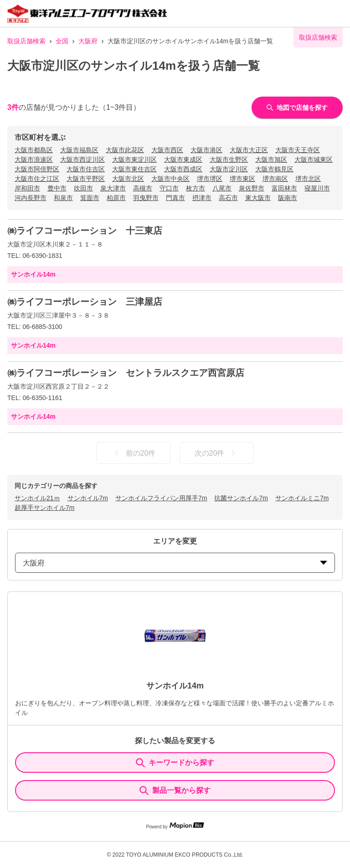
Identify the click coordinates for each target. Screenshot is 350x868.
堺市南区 (275, 179)
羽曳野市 (146, 198)
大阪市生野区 (229, 159)
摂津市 (202, 198)
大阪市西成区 (183, 169)
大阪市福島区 (79, 150)
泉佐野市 (252, 188)
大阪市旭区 (271, 159)
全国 (62, 41)
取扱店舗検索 (26, 41)
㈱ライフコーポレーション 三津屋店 (85, 302)
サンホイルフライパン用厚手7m (161, 498)
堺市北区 (308, 179)
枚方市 (196, 188)
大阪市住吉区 (86, 169)
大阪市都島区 (34, 150)
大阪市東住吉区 (134, 169)
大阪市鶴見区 (274, 169)
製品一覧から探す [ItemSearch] (175, 791)
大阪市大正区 (249, 150)
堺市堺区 (210, 179)
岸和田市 (27, 188)
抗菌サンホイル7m (241, 498)
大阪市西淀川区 (82, 159)
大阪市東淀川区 (134, 159)
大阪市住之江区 (37, 179)
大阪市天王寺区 (298, 150)
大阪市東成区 (183, 159)
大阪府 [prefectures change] (175, 563)
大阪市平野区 (86, 179)
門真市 (175, 198)
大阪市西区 (167, 150)
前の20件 (134, 453)
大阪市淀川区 (229, 169)
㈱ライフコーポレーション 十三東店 (85, 231)
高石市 (228, 198)
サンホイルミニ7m (302, 498)
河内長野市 (31, 198)
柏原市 (116, 198)
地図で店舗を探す (297, 108)
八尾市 (222, 188)
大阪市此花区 (125, 150)
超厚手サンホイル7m (44, 508)
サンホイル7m (88, 498)
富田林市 (284, 188)
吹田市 (83, 188)
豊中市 (57, 188)
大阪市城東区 (314, 159)
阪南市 (288, 198)
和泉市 (63, 198)
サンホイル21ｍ (37, 498)
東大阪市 (258, 198)
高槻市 (143, 188)
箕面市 (90, 198)
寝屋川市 (317, 188)
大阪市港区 (206, 150)
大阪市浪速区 (34, 159)
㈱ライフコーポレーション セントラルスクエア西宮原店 (126, 373)
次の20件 (217, 453)
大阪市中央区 (170, 179)
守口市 (169, 188)
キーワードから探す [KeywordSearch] (175, 763)
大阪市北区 (128, 179)
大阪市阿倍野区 (37, 169)
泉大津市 (113, 188)
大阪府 (88, 41)
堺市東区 (242, 179)
